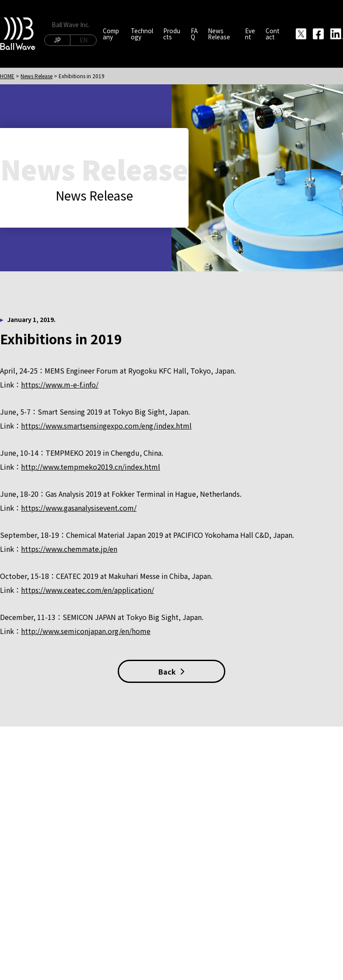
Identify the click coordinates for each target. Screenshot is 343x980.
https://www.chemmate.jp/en (69, 549)
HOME (7, 76)
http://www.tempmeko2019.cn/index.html (91, 467)
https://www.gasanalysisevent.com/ (79, 508)
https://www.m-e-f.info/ (60, 384)
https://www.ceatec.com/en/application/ (87, 590)
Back (171, 672)
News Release (37, 76)
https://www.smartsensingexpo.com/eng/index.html (106, 426)
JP (57, 40)
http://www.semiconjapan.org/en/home (86, 631)
